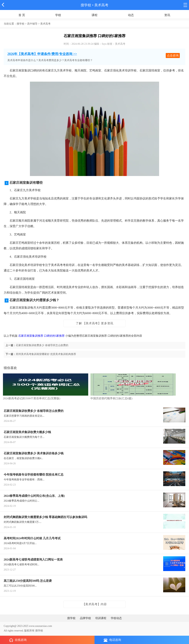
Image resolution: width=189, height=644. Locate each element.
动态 (131, 15)
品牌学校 (85, 618)
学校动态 (116, 618)
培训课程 (101, 618)
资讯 (167, 15)
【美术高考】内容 (95, 604)
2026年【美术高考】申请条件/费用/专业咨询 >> (42, 54)
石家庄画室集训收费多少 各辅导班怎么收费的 (42, 345)
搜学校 (86, 5)
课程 (94, 15)
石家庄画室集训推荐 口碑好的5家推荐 (41, 336)
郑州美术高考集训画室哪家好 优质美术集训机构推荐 (46, 354)
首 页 (22, 15)
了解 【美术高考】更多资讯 (94, 323)
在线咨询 (18, 640)
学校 (58, 15)
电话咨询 (112, 640)
